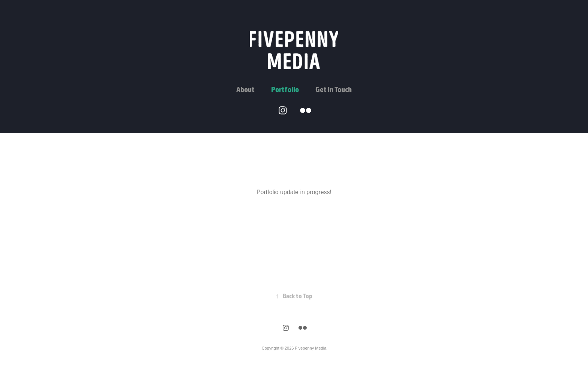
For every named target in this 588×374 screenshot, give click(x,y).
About (245, 89)
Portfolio (285, 89)
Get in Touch (334, 89)
